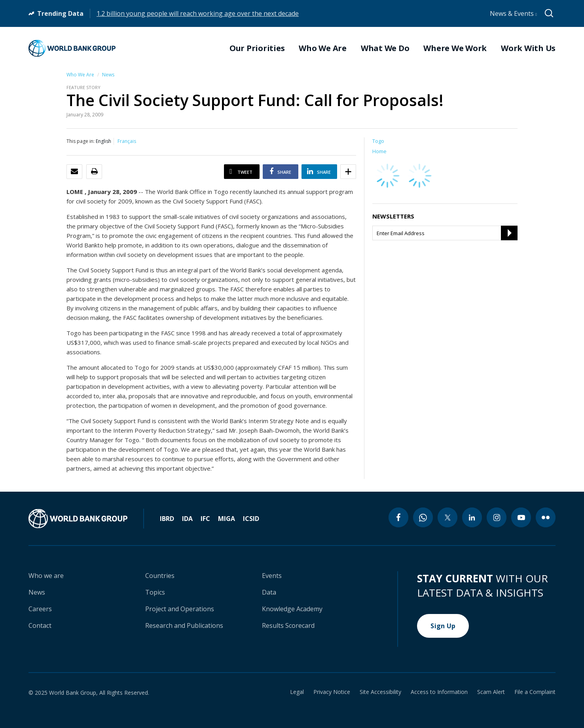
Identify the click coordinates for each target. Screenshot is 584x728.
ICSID (251, 519)
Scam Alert (491, 692)
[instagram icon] (497, 517)
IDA (187, 519)
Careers (40, 609)
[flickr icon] (546, 517)
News (108, 75)
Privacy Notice (332, 692)
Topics (155, 592)
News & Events (513, 13)
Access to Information (439, 692)
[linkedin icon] (472, 517)
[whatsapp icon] (423, 517)
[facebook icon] (398, 517)
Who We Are (80, 75)
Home (379, 151)
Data (269, 592)
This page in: (81, 141)
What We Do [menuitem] (385, 48)
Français (127, 141)
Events (272, 576)
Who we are (46, 576)
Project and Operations (180, 609)
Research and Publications (184, 625)
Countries (160, 576)
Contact (40, 625)
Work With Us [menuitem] (528, 48)
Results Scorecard (288, 625)
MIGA (227, 519)
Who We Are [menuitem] (323, 48)
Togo (378, 141)
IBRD (167, 519)
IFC (205, 519)
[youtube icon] (521, 517)
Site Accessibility (380, 692)
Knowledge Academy (292, 609)
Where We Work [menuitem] (455, 48)
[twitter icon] (447, 517)
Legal (297, 692)
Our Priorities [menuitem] (257, 48)
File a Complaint (535, 692)
